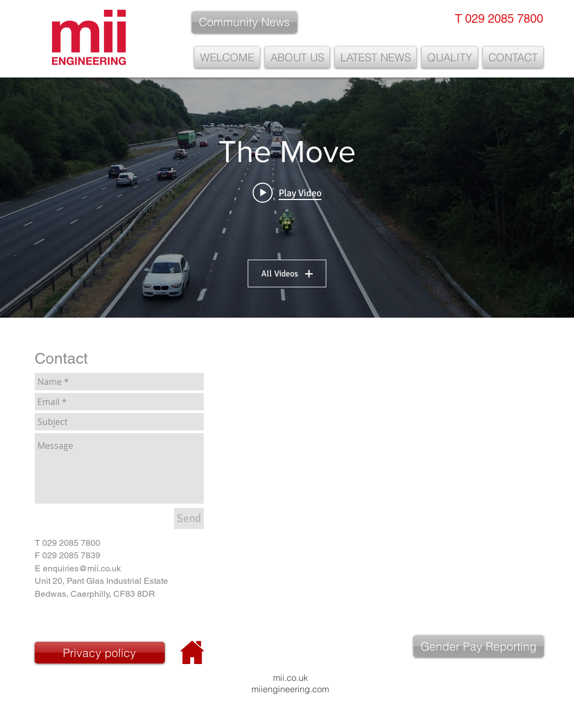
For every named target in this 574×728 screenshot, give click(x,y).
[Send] (189, 518)
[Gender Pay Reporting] (479, 646)
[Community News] (244, 22)
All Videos (287, 274)
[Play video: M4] (287, 192)
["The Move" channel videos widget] (287, 198)
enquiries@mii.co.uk (82, 568)
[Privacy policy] (100, 653)
